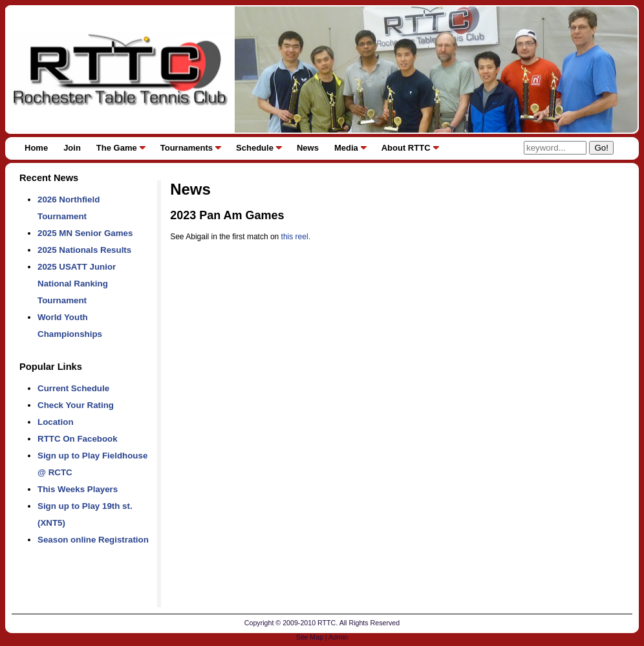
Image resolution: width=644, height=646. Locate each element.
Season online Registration (93, 540)
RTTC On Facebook (78, 439)
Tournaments (187, 148)
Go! (601, 148)
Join (72, 148)
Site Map (310, 637)
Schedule (255, 148)
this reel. (295, 237)
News (308, 148)
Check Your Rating (76, 405)
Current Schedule (73, 388)
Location (56, 422)
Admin (338, 637)
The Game (117, 148)
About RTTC (406, 148)
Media (346, 148)
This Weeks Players (78, 489)
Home (36, 148)
